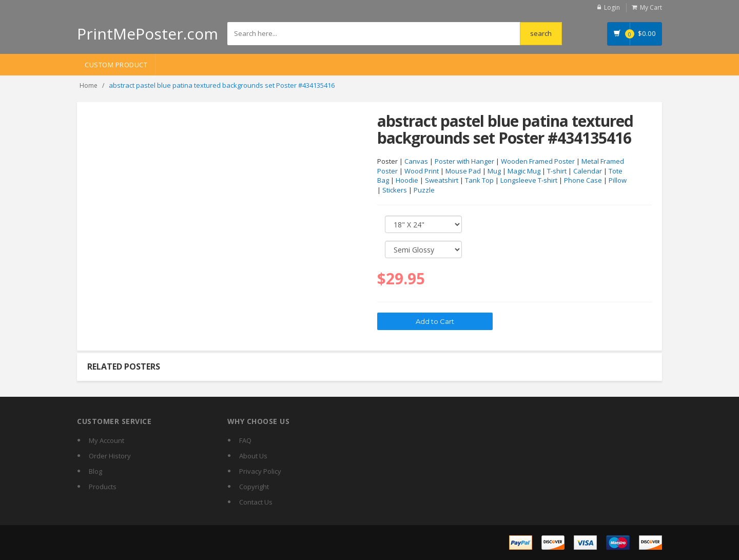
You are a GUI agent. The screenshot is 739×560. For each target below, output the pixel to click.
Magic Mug (524, 171)
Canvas (416, 161)
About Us (253, 456)
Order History (110, 456)
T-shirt (557, 171)
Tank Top (479, 180)
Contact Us (256, 502)
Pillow (618, 180)
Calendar (588, 171)
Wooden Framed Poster (538, 161)
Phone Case (583, 180)
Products (103, 487)
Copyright (254, 487)
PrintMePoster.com (148, 34)
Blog (95, 471)
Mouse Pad (463, 171)
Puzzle (424, 190)
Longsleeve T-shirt (529, 180)
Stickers (395, 190)
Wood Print (422, 171)
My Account (106, 440)
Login (612, 7)
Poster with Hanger (464, 161)
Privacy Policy (260, 471)
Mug (494, 171)
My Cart (651, 7)
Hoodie (407, 180)
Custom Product (116, 65)
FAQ (245, 440)
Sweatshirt (442, 180)
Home (89, 85)
